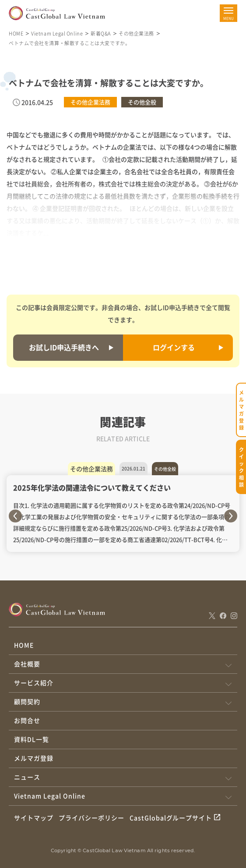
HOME (16, 33)
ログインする (174, 347)
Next (231, 516)
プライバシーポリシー (91, 818)
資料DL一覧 (32, 739)
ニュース (27, 777)
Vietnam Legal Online (57, 33)
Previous (15, 516)
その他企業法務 (136, 33)
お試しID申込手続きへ (64, 347)
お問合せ (27, 720)
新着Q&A (101, 33)
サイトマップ (34, 818)
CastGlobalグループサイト (171, 818)
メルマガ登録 (34, 758)
